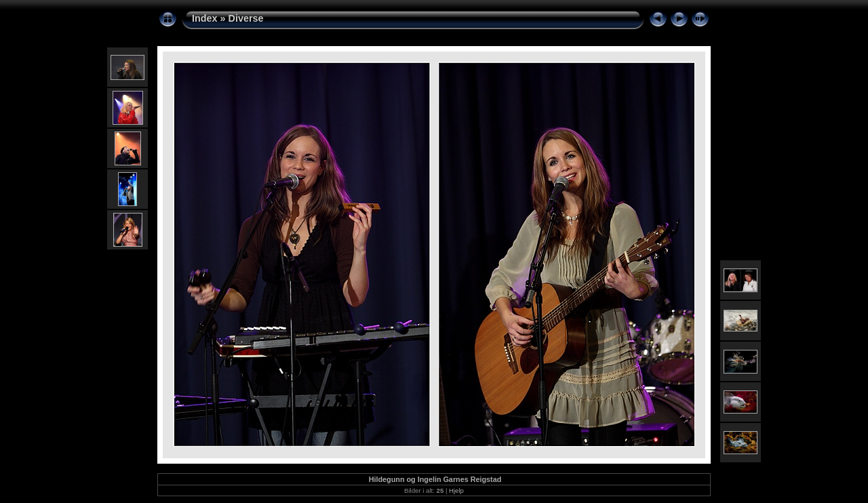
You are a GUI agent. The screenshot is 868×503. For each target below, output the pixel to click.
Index (205, 18)
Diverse (246, 18)
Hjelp (456, 490)
